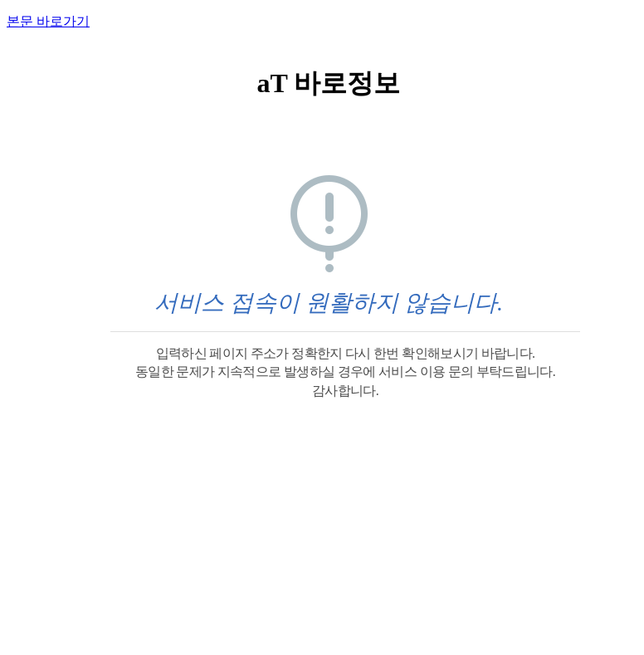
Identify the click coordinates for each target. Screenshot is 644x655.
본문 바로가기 (48, 21)
